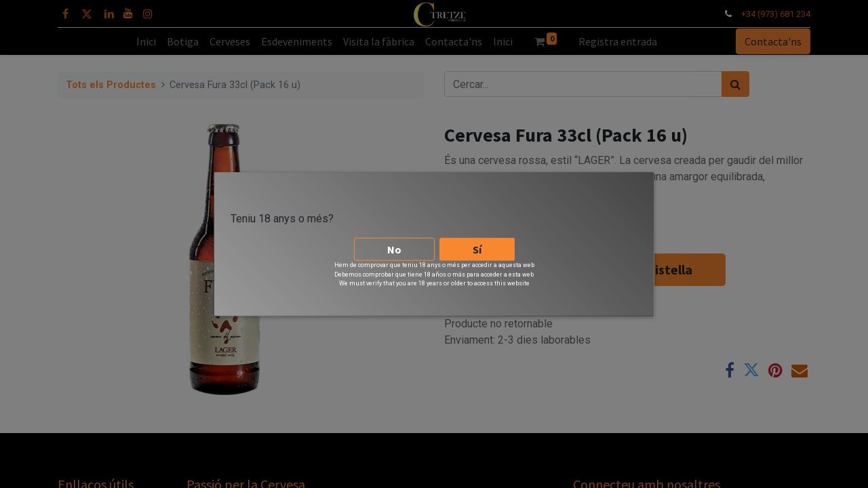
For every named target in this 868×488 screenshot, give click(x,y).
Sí (477, 248)
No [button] (394, 248)
